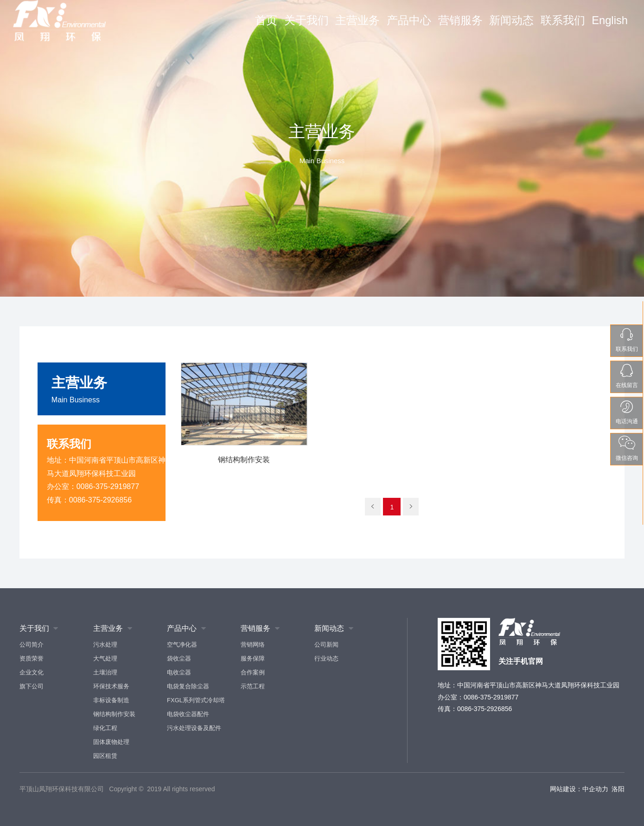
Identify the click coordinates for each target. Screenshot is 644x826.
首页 (296, 26)
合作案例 (253, 672)
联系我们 (565, 26)
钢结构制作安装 (114, 714)
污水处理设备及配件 (194, 728)
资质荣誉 (32, 658)
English (609, 26)
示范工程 (253, 686)
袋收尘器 (179, 658)
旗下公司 (32, 686)
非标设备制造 (111, 700)
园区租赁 (105, 756)
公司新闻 (326, 645)
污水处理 (105, 645)
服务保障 (253, 658)
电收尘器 (179, 672)
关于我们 (334, 26)
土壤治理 (105, 672)
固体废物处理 (111, 742)
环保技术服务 (111, 686)
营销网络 (253, 645)
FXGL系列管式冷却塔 (196, 700)
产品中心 (426, 26)
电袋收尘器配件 (188, 714)
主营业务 (380, 26)
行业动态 (326, 658)
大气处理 (105, 658)
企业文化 (32, 672)
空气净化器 (182, 645)
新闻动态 (519, 26)
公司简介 (32, 645)
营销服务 (472, 26)
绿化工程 (105, 728)
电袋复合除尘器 (188, 686)
